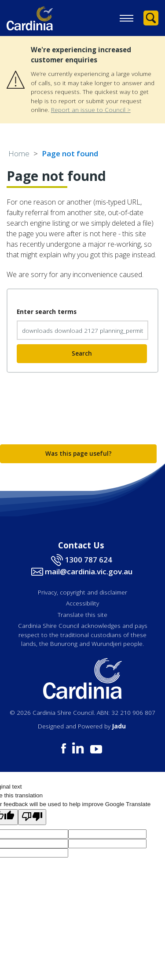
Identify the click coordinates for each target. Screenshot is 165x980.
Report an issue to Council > (91, 110)
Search (82, 353)
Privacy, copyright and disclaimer (82, 592)
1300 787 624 (88, 560)
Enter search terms (47, 312)
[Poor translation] (32, 817)
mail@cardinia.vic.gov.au (89, 571)
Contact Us (81, 545)
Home (19, 153)
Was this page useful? (79, 453)
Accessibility (82, 603)
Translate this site (82, 614)
